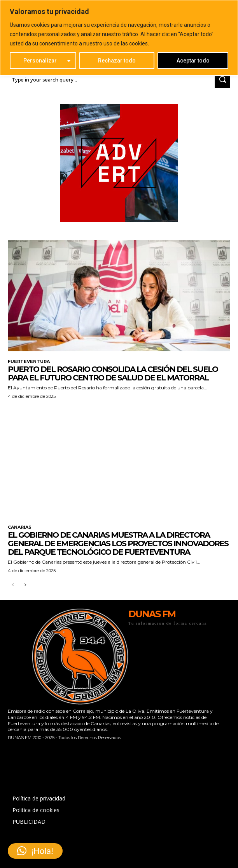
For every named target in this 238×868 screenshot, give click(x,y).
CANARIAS (20, 527)
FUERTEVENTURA (29, 362)
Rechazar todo (117, 61)
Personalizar (40, 61)
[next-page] (25, 585)
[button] (35, 851)
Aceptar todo (193, 61)
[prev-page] (13, 585)
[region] (119, 38)
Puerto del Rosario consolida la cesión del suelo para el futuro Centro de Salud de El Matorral (113, 373)
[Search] (222, 80)
